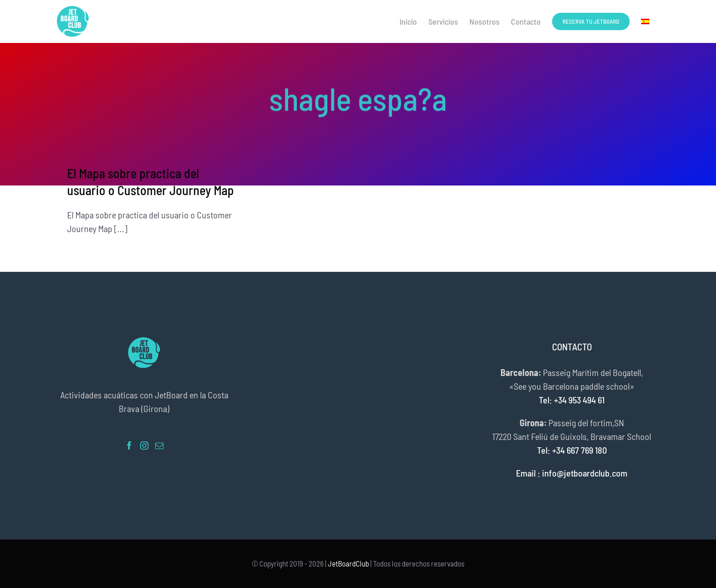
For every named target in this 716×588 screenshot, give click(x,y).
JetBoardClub (348, 563)
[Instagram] (144, 445)
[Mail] (159, 445)
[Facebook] (129, 445)
